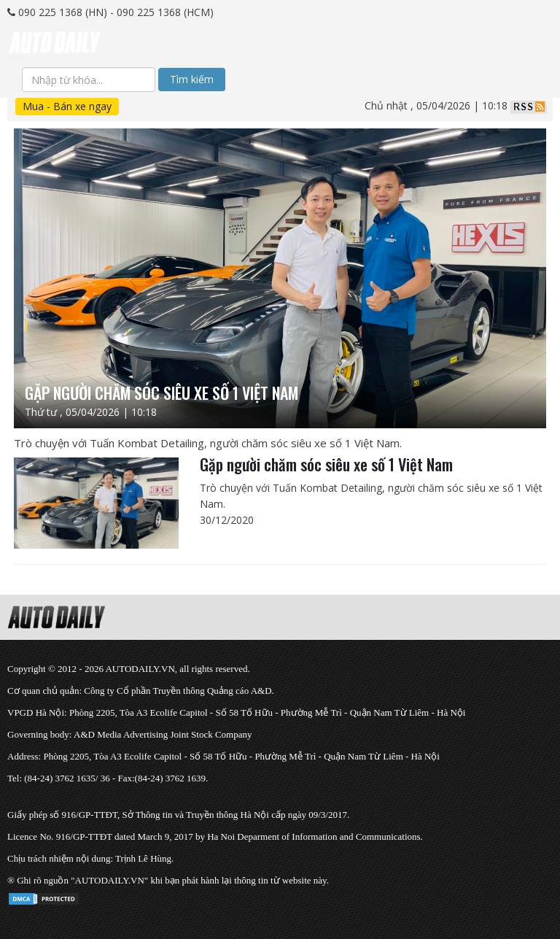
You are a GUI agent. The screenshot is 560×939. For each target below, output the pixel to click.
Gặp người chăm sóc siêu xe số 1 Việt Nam (326, 464)
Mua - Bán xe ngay (67, 106)
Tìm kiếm (192, 79)
